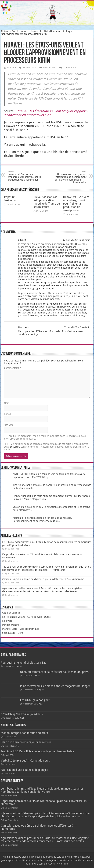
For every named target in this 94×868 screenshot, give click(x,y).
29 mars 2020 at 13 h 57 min (76, 240)
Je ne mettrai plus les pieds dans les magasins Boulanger (55, 686)
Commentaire (13, 368)
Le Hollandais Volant (14, 617)
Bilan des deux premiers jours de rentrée (26, 742)
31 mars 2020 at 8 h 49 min (77, 327)
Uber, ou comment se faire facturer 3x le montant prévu (55, 672)
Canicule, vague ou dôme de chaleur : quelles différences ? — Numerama (43, 579)
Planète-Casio (10, 629)
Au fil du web (21, 31)
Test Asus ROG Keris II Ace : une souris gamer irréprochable (37, 751)
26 (42, 704)
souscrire (15, 447)
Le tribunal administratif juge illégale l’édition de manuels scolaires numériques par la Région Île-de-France (42, 790)
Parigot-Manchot (11, 625)
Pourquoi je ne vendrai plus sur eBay (24, 663)
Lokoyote (7, 621)
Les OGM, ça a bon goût (35, 700)
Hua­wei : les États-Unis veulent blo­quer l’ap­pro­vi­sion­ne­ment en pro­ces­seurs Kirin (46, 113)
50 (20, 666)
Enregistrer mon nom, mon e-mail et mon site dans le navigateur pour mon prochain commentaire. (45, 437)
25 (23, 718)
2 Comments (70, 68)
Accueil (6, 31)
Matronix (12, 68)
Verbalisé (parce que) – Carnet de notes (25, 761)
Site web (9, 425)
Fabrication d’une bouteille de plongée (25, 770)
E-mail (8, 414)
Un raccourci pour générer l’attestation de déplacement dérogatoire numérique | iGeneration (69, 177)
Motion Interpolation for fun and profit (24, 733)
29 (42, 690)
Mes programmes (29, 629)
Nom (7, 403)
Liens (20, 633)
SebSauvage (9, 633)
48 (39, 676)
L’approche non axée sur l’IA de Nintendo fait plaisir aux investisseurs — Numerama (45, 803)
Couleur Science (11, 613)
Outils (47, 617)
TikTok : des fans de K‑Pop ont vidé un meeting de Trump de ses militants (47, 202)
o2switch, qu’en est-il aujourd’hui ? (22, 714)
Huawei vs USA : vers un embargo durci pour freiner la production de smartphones (25, 176)
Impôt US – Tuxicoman (11, 199)
